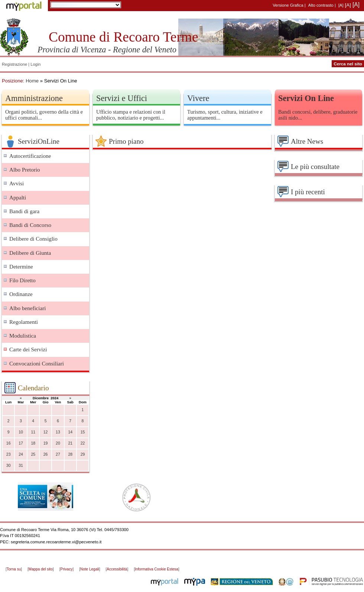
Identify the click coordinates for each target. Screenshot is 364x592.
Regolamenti (24, 322)
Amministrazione (34, 98)
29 (83, 454)
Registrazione (14, 64)
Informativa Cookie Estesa (157, 569)
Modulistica (23, 336)
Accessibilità (117, 569)
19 (46, 443)
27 (58, 454)
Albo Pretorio (25, 170)
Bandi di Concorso (30, 225)
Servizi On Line (306, 98)
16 (9, 443)
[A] (341, 5)
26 (46, 454)
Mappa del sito (41, 569)
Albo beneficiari (27, 308)
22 (83, 443)
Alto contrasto (321, 5)
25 (33, 454)
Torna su (14, 569)
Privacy (67, 569)
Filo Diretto (22, 280)
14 (70, 432)
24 (21, 454)
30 (9, 466)
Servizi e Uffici (122, 98)
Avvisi (17, 183)
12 (46, 432)
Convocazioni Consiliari (37, 364)
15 (83, 432)
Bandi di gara (24, 211)
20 (58, 443)
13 (58, 432)
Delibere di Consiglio (33, 239)
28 (70, 454)
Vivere (198, 98)
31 (21, 466)
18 (33, 443)
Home (32, 81)
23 (9, 454)
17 (21, 443)
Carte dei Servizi (28, 349)
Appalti (18, 198)
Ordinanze (21, 294)
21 (70, 443)
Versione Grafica (288, 5)
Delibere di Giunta (30, 253)
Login (35, 64)
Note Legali (90, 569)
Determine (21, 267)
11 (33, 432)
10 (21, 432)
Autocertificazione (30, 156)
